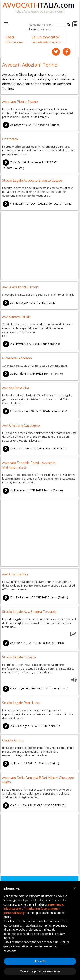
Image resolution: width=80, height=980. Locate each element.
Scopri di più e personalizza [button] (40, 971)
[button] (74, 888)
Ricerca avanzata (40, 29)
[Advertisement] (39, 246)
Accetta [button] (40, 961)
